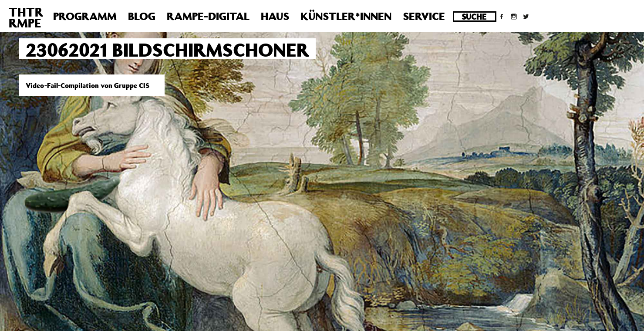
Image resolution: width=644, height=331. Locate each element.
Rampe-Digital (208, 16)
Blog (142, 16)
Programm (85, 16)
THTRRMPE (26, 17)
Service (424, 16)
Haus (275, 16)
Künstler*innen (346, 16)
